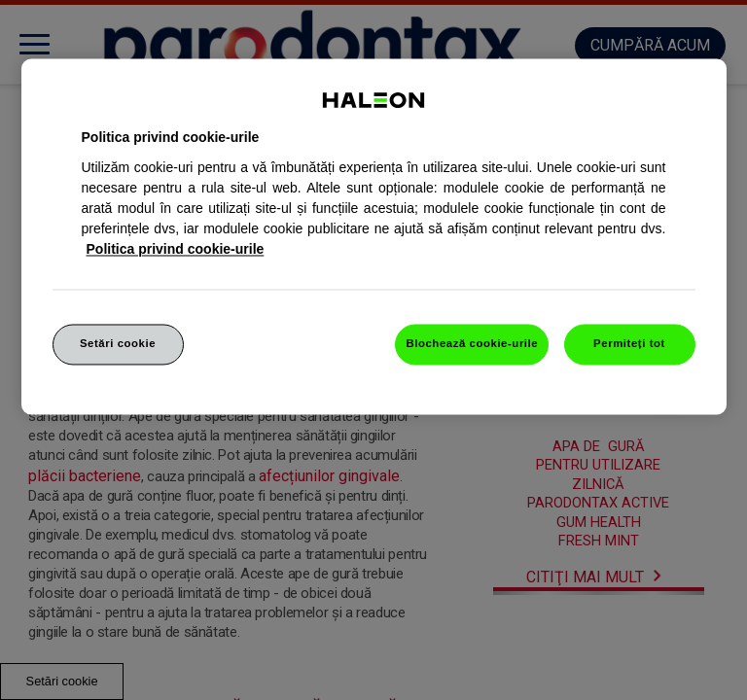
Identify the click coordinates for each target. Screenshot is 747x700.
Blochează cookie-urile (472, 343)
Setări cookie (118, 343)
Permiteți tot (629, 343)
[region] (374, 236)
